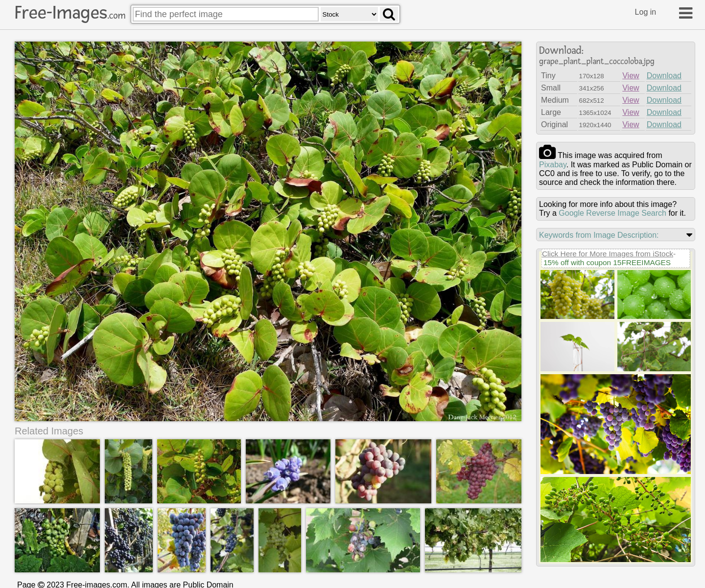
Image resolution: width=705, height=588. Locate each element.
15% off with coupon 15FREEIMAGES (607, 262)
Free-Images (70, 13)
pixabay (553, 165)
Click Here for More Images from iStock (608, 254)
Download (664, 76)
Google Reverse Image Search (612, 213)
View (631, 76)
